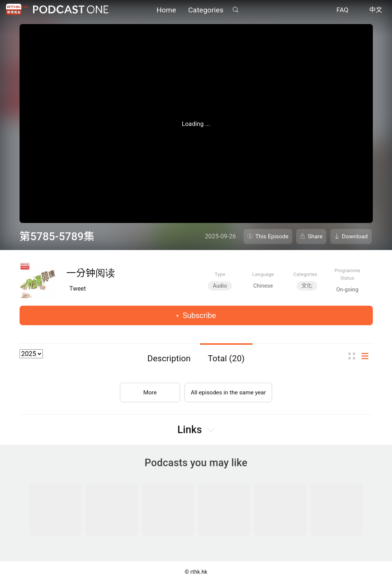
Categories (206, 10)
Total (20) (226, 358)
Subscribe (198, 315)
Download (355, 236)
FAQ (342, 11)
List (367, 356)
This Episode (272, 236)
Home (166, 10)
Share (315, 236)
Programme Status (347, 274)
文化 (307, 286)
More (148, 391)
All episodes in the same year (228, 391)
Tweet (78, 289)
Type (220, 274)
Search (236, 10)
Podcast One (71, 10)
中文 (376, 11)
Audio (220, 286)
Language (263, 274)
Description (169, 358)
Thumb (354, 356)
